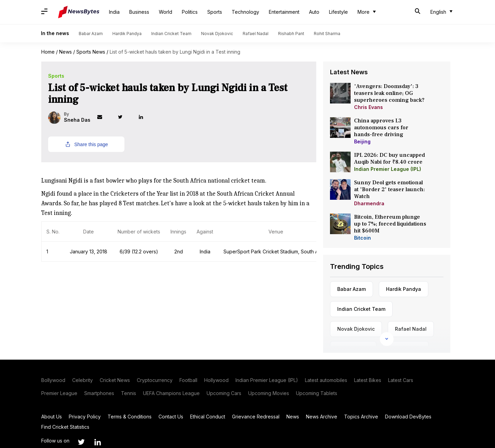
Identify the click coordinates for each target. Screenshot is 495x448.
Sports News (91, 52)
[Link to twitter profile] (126, 118)
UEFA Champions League (171, 393)
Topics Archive (361, 417)
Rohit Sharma (327, 34)
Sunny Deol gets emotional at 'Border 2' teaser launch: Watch (389, 189)
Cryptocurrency (155, 380)
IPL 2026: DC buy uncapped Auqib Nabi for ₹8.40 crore (389, 159)
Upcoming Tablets (317, 393)
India (114, 12)
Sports (215, 12)
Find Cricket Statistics (65, 427)
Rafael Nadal (256, 34)
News (65, 52)
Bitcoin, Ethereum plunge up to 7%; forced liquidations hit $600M (390, 224)
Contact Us (171, 417)
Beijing (362, 141)
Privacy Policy (85, 417)
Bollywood (53, 380)
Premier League (59, 393)
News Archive (322, 417)
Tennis (129, 393)
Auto (314, 12)
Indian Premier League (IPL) (388, 169)
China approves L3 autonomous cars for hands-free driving (381, 128)
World (166, 12)
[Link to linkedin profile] (147, 118)
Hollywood (216, 380)
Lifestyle (338, 12)
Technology (245, 12)
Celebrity (82, 380)
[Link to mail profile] (106, 118)
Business (139, 12)
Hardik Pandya (127, 34)
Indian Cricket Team (171, 34)
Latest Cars (401, 380)
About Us (52, 417)
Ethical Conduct (208, 417)
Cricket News (115, 380)
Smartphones (99, 393)
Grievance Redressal (256, 417)
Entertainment (284, 12)
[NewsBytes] (79, 12)
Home (48, 52)
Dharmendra (369, 203)
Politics (190, 12)
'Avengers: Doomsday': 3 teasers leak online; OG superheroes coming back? (389, 93)
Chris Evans (368, 107)
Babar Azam (91, 34)
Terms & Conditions (130, 417)
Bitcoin (362, 238)
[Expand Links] (387, 339)
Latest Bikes (368, 380)
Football (188, 380)
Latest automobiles (326, 380)
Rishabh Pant (291, 34)
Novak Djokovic (217, 34)
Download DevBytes (408, 417)
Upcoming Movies (269, 393)
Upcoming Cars (224, 393)
